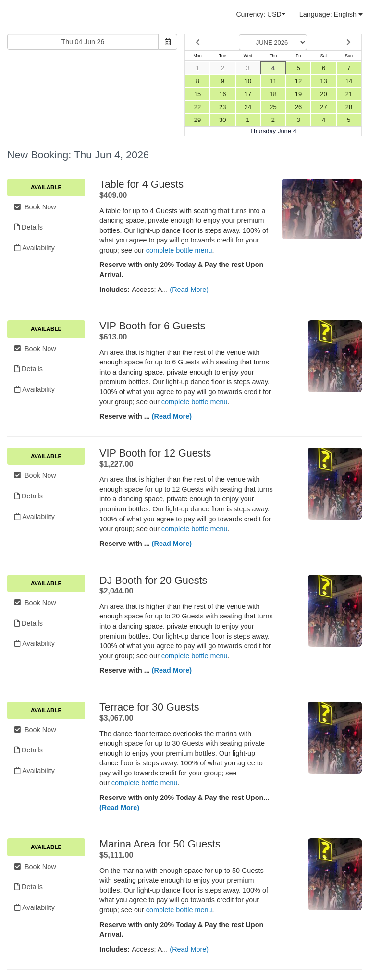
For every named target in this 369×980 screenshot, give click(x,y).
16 (222, 94)
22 (197, 107)
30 (222, 120)
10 (248, 81)
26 (298, 107)
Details (29, 227)
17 (248, 94)
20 (323, 94)
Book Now (35, 207)
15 (197, 94)
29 (197, 120)
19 (298, 94)
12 (298, 81)
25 (273, 107)
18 (273, 94)
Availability (35, 248)
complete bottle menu (179, 250)
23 (222, 107)
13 (323, 81)
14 (349, 81)
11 (273, 81)
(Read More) (189, 290)
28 (349, 107)
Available (46, 187)
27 (323, 107)
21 (349, 94)
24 (248, 107)
